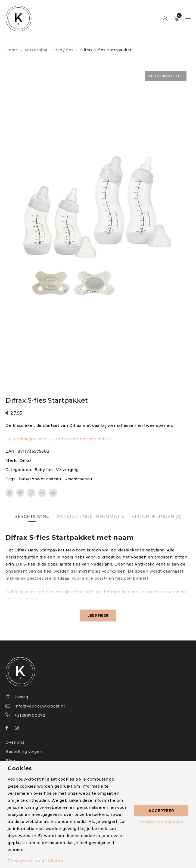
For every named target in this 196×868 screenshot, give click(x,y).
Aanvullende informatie (91, 517)
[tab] (32, 517)
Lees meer (98, 615)
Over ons (15, 742)
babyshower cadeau (40, 479)
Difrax (26, 460)
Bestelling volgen (24, 752)
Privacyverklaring (26, 861)
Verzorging (36, 50)
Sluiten (56, 861)
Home (12, 50)
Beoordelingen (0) (157, 517)
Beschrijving (32, 517)
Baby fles (64, 50)
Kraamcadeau (78, 479)
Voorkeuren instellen (161, 822)
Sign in (165, 19)
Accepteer (161, 811)
